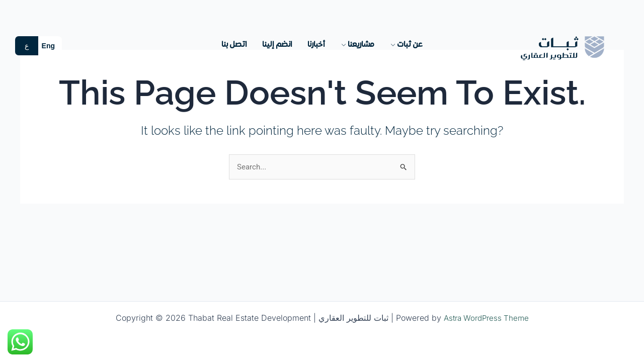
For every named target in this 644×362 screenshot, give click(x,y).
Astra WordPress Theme (486, 318)
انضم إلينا (277, 45)
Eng (48, 46)
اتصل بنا (234, 45)
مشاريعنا (357, 45)
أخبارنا (316, 45)
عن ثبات (406, 45)
